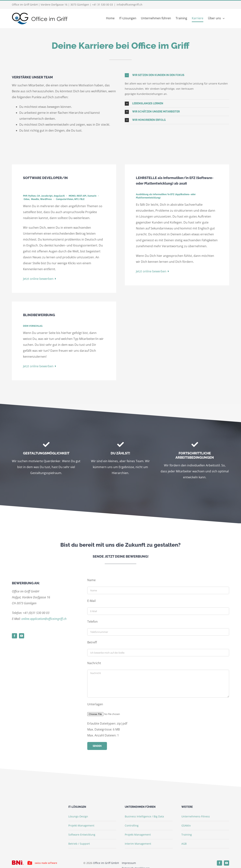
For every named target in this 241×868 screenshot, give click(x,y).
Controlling (132, 825)
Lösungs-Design (78, 816)
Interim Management (138, 844)
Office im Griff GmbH (106, 863)
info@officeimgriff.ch (130, 5)
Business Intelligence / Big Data (144, 816)
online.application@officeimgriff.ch (44, 619)
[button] (177, 75)
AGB (184, 844)
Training (187, 835)
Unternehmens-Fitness (196, 816)
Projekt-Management (81, 825)
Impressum (129, 863)
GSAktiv (186, 825)
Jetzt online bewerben (40, 279)
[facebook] (14, 636)
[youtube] (22, 636)
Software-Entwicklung (82, 835)
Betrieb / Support (79, 844)
